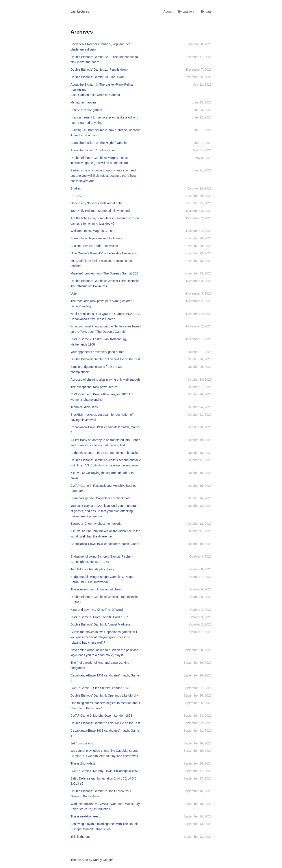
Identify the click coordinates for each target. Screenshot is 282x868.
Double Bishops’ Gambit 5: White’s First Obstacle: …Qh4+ (105, 599)
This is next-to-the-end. (86, 816)
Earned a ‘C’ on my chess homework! (96, 524)
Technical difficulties (84, 407)
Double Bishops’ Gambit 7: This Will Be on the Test (105, 359)
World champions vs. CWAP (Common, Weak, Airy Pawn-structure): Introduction (105, 806)
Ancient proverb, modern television (94, 246)
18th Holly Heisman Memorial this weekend (100, 211)
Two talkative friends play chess (92, 569)
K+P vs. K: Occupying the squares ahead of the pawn (103, 475)
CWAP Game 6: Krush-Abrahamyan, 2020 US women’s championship (102, 397)
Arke (85, 860)
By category (186, 11)
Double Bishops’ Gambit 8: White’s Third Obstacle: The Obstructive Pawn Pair (105, 284)
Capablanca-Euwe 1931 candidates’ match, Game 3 (105, 547)
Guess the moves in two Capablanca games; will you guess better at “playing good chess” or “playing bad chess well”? (104, 637)
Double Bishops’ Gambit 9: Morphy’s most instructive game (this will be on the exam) (99, 160)
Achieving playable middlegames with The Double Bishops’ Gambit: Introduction (105, 827)
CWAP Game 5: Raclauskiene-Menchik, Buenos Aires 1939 (103, 488)
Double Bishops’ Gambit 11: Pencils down (99, 70)
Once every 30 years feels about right (96, 203)
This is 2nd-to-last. (83, 763)
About (168, 11)
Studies (76, 188)
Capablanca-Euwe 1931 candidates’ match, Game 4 (105, 430)
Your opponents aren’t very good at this (97, 352)
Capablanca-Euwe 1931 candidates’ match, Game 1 (105, 733)
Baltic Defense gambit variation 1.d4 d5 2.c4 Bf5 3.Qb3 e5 (103, 781)
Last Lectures (80, 11)
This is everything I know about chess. (97, 589)
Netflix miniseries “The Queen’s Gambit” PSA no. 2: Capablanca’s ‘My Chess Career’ (106, 316)
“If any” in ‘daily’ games (86, 110)
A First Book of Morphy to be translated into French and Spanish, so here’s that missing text (105, 443)
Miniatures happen (83, 102)
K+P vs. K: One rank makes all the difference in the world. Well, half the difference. (105, 534)
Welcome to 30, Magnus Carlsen (93, 231)
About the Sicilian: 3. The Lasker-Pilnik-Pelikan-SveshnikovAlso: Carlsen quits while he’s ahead (103, 90)
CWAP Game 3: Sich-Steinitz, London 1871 (100, 688)
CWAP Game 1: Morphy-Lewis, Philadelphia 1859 (105, 771)
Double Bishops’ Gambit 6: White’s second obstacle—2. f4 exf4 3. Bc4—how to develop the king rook (106, 463)
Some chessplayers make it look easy (96, 238)
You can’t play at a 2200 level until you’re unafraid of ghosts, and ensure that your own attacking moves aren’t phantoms (104, 511)
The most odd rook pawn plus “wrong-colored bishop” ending (101, 304)
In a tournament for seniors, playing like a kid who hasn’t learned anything (104, 120)
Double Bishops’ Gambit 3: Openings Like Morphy (105, 695)
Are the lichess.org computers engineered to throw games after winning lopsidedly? (105, 221)
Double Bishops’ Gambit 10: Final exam (97, 77)
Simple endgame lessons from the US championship (96, 369)
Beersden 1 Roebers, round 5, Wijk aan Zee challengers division (101, 47)
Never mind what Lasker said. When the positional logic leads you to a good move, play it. (105, 653)
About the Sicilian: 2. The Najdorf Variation (99, 143)
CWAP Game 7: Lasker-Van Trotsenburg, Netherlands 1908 (99, 342)
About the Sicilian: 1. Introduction (93, 150)
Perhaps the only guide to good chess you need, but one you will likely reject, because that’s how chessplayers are (104, 176)
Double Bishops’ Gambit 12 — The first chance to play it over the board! (104, 60)
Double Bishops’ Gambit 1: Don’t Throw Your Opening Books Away (101, 794)
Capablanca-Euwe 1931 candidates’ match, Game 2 (105, 678)
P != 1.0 (76, 196)
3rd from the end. (82, 743)
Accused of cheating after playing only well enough (105, 380)
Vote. (74, 293)
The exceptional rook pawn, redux (94, 387)
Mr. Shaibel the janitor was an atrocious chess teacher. (102, 263)
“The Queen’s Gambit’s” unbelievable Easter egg (104, 253)
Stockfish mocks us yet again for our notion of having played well (102, 417)
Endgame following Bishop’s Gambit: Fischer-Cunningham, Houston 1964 (102, 559)
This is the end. (81, 837)
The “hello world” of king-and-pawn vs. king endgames (100, 665)
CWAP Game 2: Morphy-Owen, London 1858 (101, 716)
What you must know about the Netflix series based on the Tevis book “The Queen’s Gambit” (106, 329)
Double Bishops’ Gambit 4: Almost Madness (100, 624)
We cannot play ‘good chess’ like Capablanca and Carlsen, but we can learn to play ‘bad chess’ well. (105, 753)
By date (206, 11)
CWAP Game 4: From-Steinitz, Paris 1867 (99, 617)
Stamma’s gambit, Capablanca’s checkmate (100, 498)
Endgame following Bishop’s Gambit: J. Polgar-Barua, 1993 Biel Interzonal (103, 579)
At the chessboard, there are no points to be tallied (105, 453)
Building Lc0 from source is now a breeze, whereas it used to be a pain (105, 133)
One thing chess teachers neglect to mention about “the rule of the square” (105, 706)
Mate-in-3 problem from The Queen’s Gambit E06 (104, 273)
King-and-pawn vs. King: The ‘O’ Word (97, 610)
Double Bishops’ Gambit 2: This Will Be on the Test (105, 723)
